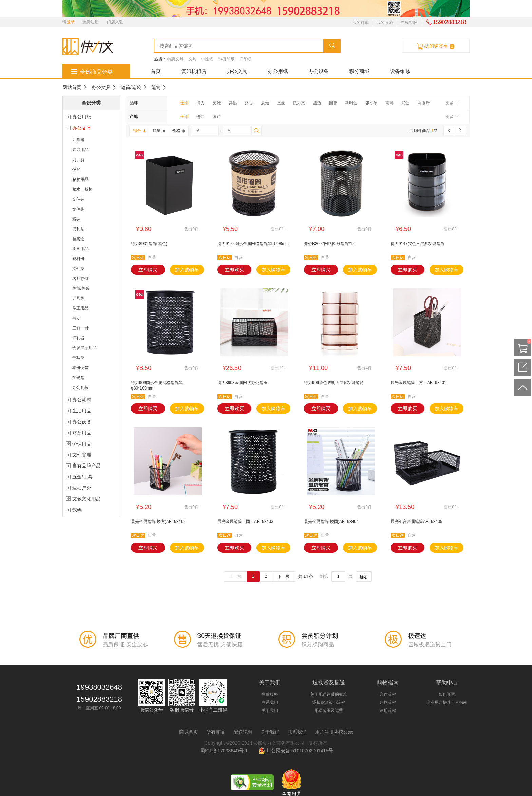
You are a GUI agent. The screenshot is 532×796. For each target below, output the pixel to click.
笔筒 (156, 87)
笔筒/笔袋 (131, 87)
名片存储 (80, 279)
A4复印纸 (226, 59)
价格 (179, 131)
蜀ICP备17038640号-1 (225, 751)
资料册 (78, 259)
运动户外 (82, 488)
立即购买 (148, 270)
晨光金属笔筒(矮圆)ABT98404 (331, 522)
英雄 (217, 103)
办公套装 (80, 387)
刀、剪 (78, 160)
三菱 (281, 103)
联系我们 (270, 702)
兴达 (405, 103)
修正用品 (80, 308)
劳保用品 (82, 444)
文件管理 (82, 455)
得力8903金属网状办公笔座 (242, 383)
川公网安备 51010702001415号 (296, 751)
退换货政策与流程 (329, 702)
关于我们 (270, 710)
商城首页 (189, 732)
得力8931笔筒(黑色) (149, 244)
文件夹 (78, 199)
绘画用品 (80, 249)
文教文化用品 (87, 499)
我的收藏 (385, 23)
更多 (452, 103)
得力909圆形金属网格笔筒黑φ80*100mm (157, 385)
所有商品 (216, 732)
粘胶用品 (80, 179)
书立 (76, 318)
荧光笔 (78, 378)
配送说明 (243, 732)
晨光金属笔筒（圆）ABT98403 (245, 522)
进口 (201, 117)
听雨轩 (424, 103)
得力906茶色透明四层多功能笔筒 (334, 383)
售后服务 (270, 694)
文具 (192, 59)
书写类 (78, 358)
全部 (185, 103)
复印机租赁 (194, 71)
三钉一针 (80, 328)
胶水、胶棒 (82, 189)
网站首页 (72, 87)
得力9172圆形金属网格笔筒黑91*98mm (253, 244)
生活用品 (82, 411)
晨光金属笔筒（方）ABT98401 (419, 383)
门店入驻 (115, 22)
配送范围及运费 (329, 710)
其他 (233, 103)
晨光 (265, 103)
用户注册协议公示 (334, 732)
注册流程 (388, 710)
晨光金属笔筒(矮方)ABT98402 (158, 522)
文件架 (78, 269)
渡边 (317, 103)
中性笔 (207, 59)
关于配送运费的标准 (329, 694)
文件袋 (78, 209)
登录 (71, 22)
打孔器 (78, 338)
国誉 (333, 103)
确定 (364, 577)
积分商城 (359, 71)
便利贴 (78, 229)
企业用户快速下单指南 (447, 702)
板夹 (76, 219)
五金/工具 (82, 477)
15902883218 (446, 22)
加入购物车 (187, 270)
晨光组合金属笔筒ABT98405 (416, 522)
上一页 (235, 576)
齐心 (249, 103)
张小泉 (372, 103)
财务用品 (82, 433)
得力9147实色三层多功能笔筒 (417, 244)
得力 (201, 103)
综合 (139, 131)
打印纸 (245, 59)
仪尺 (76, 170)
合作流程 (388, 694)
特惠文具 (175, 59)
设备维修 (400, 71)
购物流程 (388, 702)
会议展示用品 (84, 348)
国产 (217, 117)
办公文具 (237, 71)
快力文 (299, 103)
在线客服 (409, 23)
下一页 (284, 576)
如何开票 (447, 694)
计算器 (78, 140)
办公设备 (319, 71)
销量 (159, 131)
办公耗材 (82, 400)
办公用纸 (278, 71)
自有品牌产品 (87, 466)
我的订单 (361, 23)
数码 (77, 510)
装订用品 (80, 150)
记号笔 (78, 298)
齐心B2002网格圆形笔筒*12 (329, 244)
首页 (156, 71)
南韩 (389, 103)
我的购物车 (436, 46)
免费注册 (91, 22)
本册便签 (80, 368)
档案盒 (78, 239)
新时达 (351, 103)
